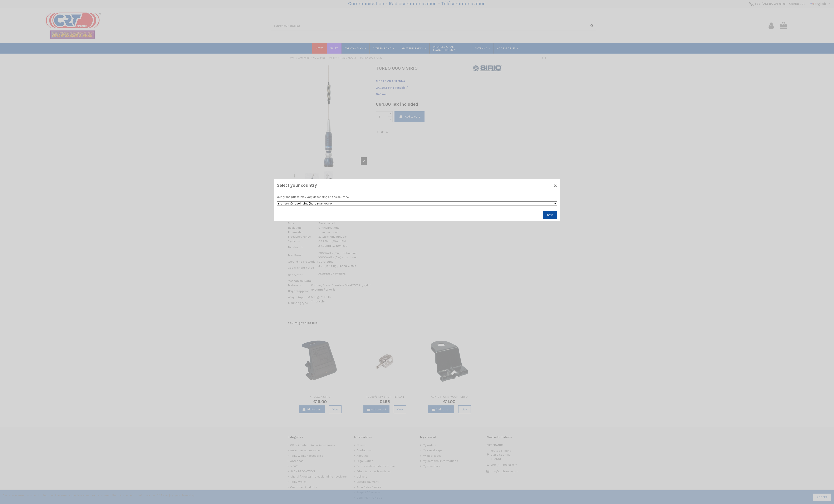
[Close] (555, 185)
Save (550, 215)
